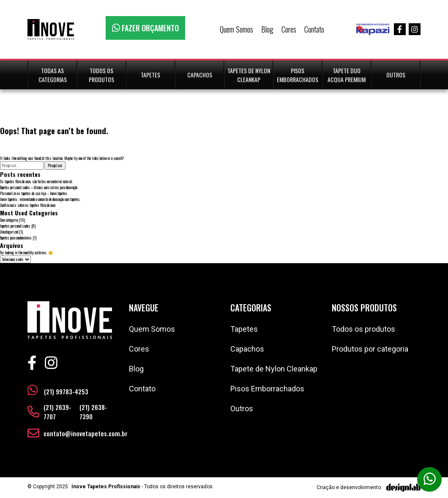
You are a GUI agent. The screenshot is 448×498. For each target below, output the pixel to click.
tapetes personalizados (15, 226)
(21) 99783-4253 (58, 390)
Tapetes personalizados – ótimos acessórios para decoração (39, 187)
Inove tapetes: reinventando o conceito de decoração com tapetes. (40, 199)
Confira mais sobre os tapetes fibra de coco (28, 205)
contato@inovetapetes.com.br (86, 433)
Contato (314, 29)
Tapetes (150, 75)
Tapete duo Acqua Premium (347, 75)
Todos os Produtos (101, 75)
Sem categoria (9, 220)
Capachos (200, 75)
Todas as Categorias (53, 75)
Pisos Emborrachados (298, 75)
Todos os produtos (363, 329)
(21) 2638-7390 (93, 412)
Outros (396, 75)
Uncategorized (9, 232)
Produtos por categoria (370, 349)
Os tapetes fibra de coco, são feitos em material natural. (37, 182)
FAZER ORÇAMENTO (145, 28)
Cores (289, 29)
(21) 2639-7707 (57, 412)
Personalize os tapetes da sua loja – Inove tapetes (34, 193)
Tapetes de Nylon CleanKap (249, 75)
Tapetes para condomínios (16, 238)
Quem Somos (236, 29)
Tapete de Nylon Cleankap (274, 369)
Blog (267, 29)
